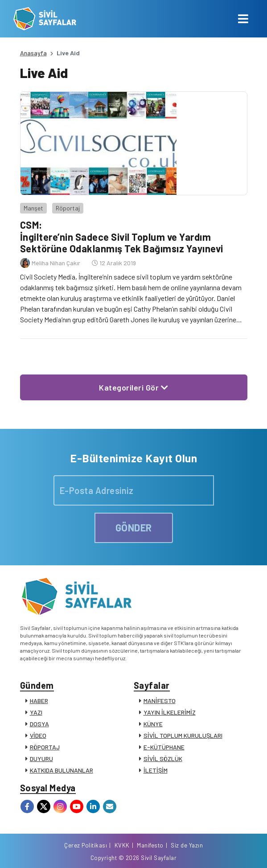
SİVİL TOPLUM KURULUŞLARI (183, 735)
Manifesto (150, 845)
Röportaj (68, 208)
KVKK (122, 845)
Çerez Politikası (86, 845)
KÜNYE (153, 724)
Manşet (33, 208)
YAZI (36, 712)
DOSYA (39, 724)
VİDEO (38, 735)
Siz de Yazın (187, 845)
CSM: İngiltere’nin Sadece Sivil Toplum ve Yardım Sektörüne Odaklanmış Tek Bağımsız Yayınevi (122, 237)
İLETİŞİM (156, 770)
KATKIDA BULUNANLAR (62, 770)
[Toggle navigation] (243, 19)
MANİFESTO (160, 701)
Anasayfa (33, 53)
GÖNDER (134, 527)
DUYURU (41, 759)
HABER (39, 701)
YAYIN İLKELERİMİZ (170, 712)
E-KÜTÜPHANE (164, 747)
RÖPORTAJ (45, 747)
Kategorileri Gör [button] (133, 387)
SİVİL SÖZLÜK (163, 759)
